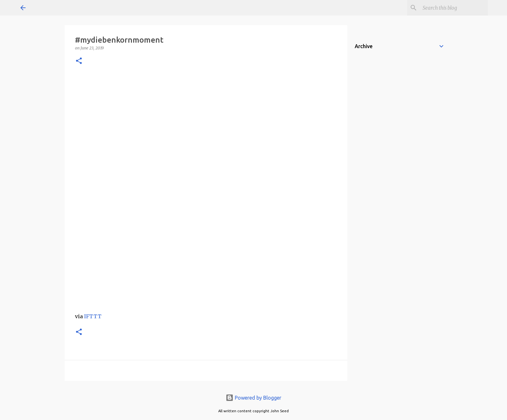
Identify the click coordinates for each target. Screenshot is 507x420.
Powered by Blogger (253, 398)
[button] (79, 61)
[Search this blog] (454, 8)
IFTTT (93, 316)
